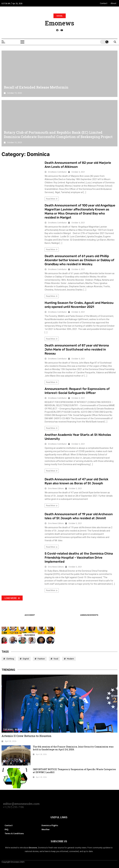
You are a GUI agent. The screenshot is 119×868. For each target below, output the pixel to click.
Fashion (41, 659)
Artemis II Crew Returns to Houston (26, 736)
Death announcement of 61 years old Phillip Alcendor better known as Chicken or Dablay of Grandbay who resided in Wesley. (79, 260)
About (113, 3)
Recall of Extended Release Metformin (36, 87)
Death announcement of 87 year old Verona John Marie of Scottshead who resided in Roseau (77, 349)
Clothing (10, 659)
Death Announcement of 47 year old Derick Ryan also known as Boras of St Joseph (76, 481)
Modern (70, 659)
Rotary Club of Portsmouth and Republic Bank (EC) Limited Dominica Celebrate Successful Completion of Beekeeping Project (58, 135)
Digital (26, 659)
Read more (52, 199)
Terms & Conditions (14, 833)
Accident (30, 615)
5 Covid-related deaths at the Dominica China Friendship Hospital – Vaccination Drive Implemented (79, 558)
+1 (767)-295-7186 (13, 807)
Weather (46, 829)
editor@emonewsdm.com (21, 804)
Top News (8, 730)
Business (30, 635)
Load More (12, 598)
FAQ (7, 829)
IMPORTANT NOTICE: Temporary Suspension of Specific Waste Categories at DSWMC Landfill (74, 771)
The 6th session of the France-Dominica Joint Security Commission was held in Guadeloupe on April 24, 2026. (73, 748)
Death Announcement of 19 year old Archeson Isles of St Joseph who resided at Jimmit (79, 516)
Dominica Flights (50, 825)
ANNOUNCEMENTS (89, 615)
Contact (104, 3)
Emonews (59, 23)
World (18, 730)
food (56, 659)
